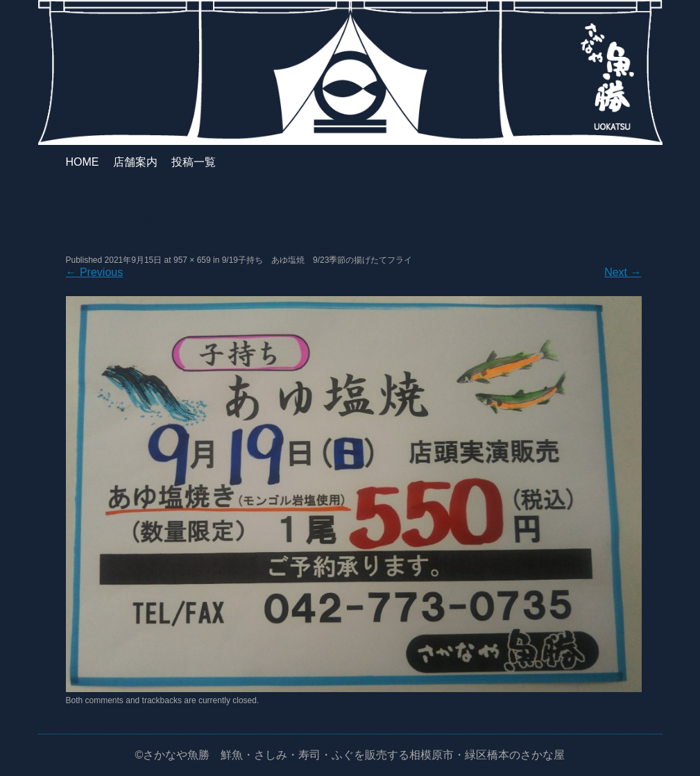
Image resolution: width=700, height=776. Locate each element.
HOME (83, 162)
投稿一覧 (194, 162)
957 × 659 (192, 260)
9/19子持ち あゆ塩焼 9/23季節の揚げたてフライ (317, 260)
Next (623, 272)
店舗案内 (135, 162)
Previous (95, 272)
